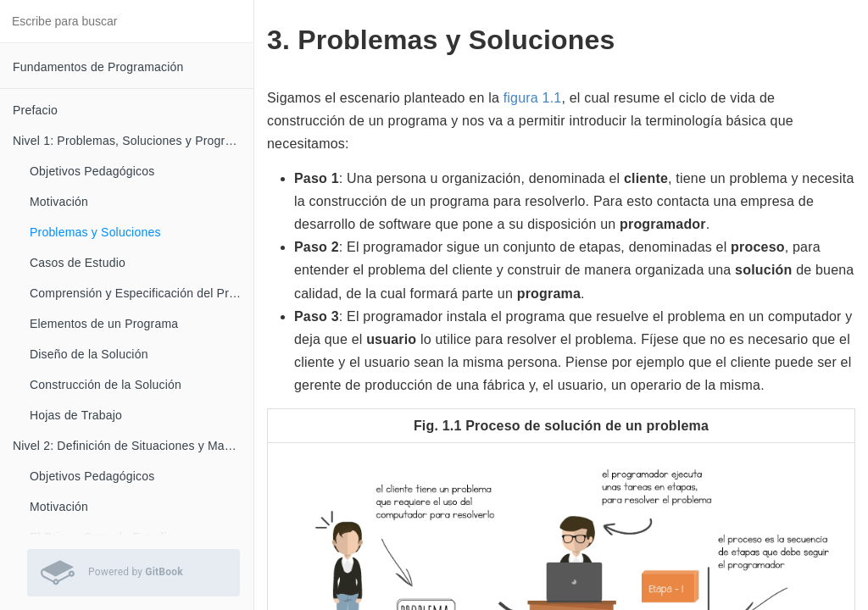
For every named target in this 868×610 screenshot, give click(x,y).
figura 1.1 (533, 98)
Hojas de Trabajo (76, 415)
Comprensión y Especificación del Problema (142, 293)
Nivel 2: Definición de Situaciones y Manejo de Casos (133, 446)
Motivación (59, 202)
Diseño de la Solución (89, 354)
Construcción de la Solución (106, 385)
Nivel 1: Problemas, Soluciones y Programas (133, 141)
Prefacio (35, 110)
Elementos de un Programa (104, 324)
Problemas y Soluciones (95, 232)
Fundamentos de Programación (98, 67)
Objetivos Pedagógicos (92, 171)
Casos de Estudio (78, 263)
